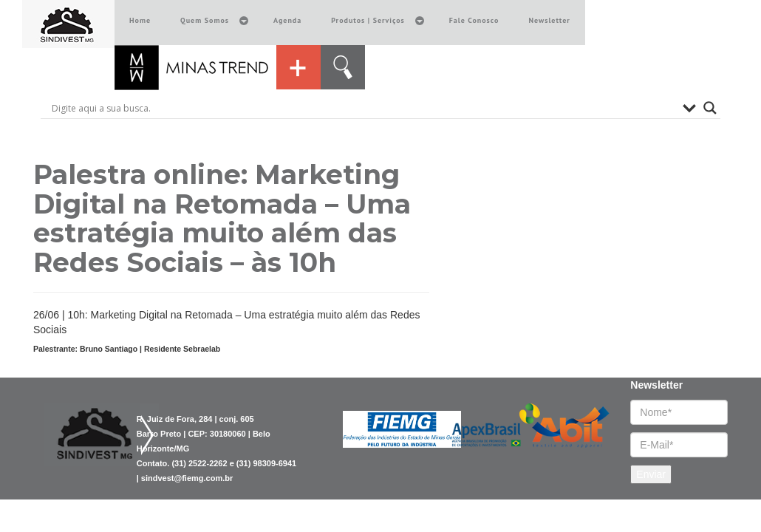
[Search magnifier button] (710, 108)
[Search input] (364, 108)
